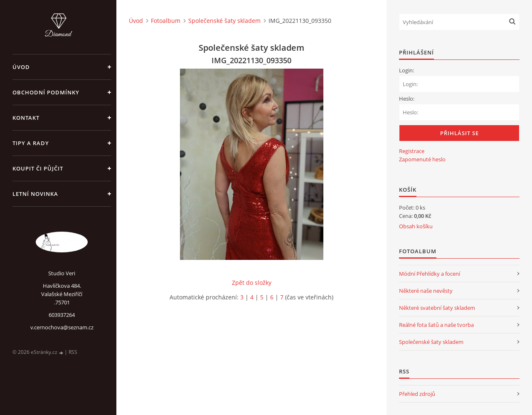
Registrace (412, 151)
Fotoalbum (166, 21)
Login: (406, 70)
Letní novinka (35, 194)
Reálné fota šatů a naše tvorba (436, 325)
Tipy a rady (31, 143)
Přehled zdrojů (417, 394)
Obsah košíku (416, 226)
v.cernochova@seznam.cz (62, 327)
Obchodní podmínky (46, 92)
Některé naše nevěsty (426, 291)
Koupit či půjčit (38, 168)
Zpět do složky (252, 283)
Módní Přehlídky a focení (430, 274)
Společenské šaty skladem (224, 21)
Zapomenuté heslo (422, 159)
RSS (73, 352)
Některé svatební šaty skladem (437, 308)
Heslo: (407, 99)
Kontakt (26, 118)
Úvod (21, 67)
